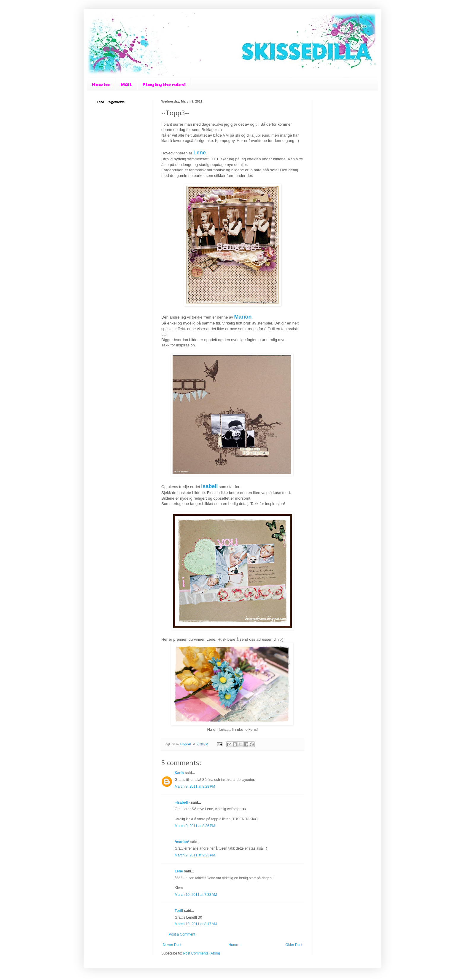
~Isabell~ (182, 802)
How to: (101, 84)
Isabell (209, 486)
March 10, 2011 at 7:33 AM (196, 895)
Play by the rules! (164, 84)
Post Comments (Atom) (202, 953)
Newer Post (172, 945)
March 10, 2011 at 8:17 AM (196, 924)
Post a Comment (182, 934)
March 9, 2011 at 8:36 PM (195, 826)
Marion (243, 317)
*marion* (182, 842)
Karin (179, 773)
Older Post (294, 945)
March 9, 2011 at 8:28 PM (195, 786)
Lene (200, 153)
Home (233, 945)
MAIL (126, 84)
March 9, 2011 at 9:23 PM (195, 855)
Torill (179, 911)
